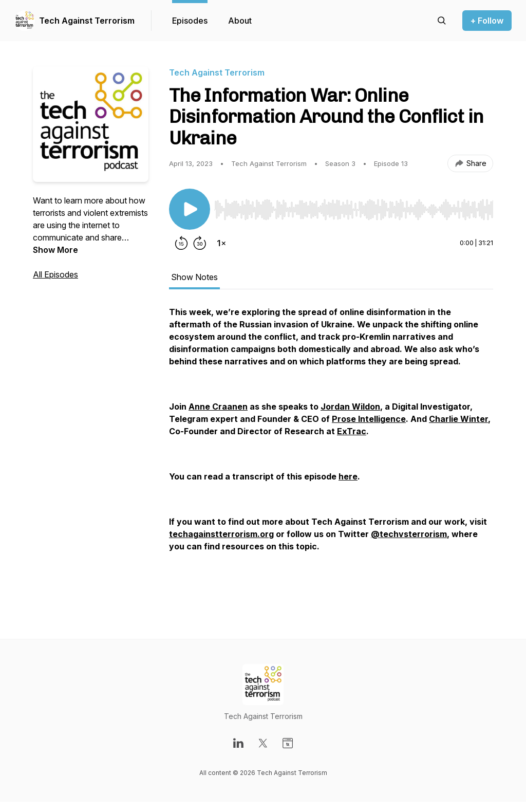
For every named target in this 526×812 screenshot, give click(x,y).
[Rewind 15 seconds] (181, 243)
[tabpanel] (331, 452)
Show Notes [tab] (194, 277)
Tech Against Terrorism (87, 21)
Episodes (190, 21)
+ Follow (487, 21)
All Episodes (55, 274)
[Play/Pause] (190, 209)
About (240, 21)
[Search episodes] (442, 21)
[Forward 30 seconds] (200, 243)
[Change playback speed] (221, 243)
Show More (55, 250)
